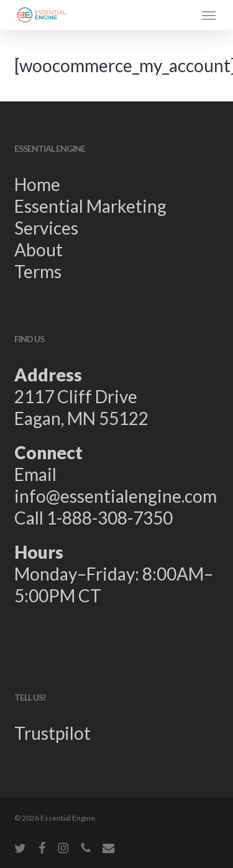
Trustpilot (53, 733)
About (39, 250)
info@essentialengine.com (116, 496)
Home (37, 184)
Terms (38, 271)
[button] (209, 15)
